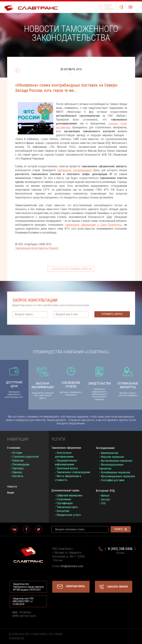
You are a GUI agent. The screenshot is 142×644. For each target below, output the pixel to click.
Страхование (64, 499)
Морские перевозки (112, 457)
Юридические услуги (69, 515)
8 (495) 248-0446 (120, 549)
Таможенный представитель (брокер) (37, 248)
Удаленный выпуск (67, 468)
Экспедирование (105, 448)
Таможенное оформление (66, 448)
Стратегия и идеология (25, 457)
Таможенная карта (67, 507)
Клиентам (18, 461)
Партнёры (18, 468)
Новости (12, 487)
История (17, 453)
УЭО (103, 503)
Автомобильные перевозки (116, 461)
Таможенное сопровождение (73, 472)
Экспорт (106, 499)
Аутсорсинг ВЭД (105, 491)
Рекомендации (21, 464)
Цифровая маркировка (69, 495)
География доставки (113, 480)
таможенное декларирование (74, 170)
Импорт (105, 496)
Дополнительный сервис (65, 490)
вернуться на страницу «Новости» (71, 269)
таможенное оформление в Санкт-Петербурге (93, 225)
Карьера (17, 472)
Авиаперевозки (110, 453)
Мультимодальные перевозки (118, 476)
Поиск (121, 529)
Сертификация (65, 503)
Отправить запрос (112, 314)
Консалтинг (63, 511)
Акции (10, 493)
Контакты (18, 476)
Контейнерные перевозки (116, 472)
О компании (14, 448)
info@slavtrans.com (72, 566)
